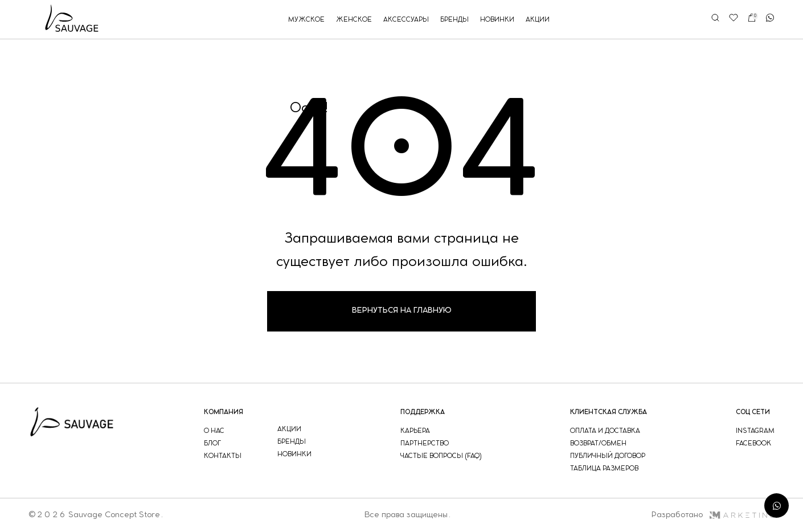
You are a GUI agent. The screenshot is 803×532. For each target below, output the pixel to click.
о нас (214, 431)
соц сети (753, 412)
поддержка (423, 412)
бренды (454, 20)
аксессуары (406, 20)
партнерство (425, 443)
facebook (753, 443)
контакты (223, 456)
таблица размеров (604, 468)
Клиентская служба (609, 412)
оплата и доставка (605, 431)
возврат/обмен (598, 443)
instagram (755, 431)
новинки (497, 20)
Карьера (415, 431)
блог (212, 443)
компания (224, 412)
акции (538, 20)
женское (354, 20)
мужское (306, 20)
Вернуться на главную (402, 311)
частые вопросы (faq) (441, 456)
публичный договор (608, 456)
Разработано (713, 515)
